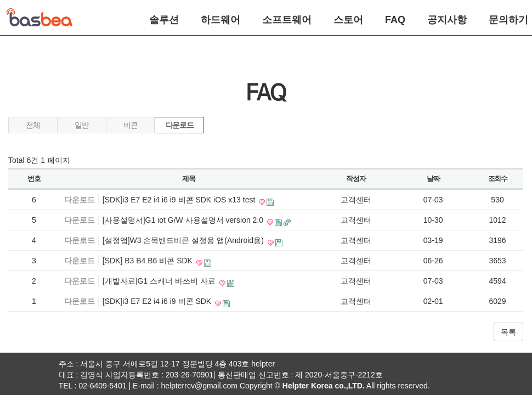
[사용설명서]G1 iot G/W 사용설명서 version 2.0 (184, 220)
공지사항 (447, 19)
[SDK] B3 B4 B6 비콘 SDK (149, 261)
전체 (33, 125)
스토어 (348, 19)
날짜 (433, 179)
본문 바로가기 (0, 0)
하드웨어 (220, 19)
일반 (81, 125)
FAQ (395, 19)
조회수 (498, 179)
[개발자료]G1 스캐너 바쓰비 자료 (160, 281)
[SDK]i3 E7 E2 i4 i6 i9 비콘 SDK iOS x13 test (180, 200)
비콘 (130, 125)
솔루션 (164, 19)
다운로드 (179, 125)
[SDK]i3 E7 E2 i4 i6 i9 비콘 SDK (158, 301)
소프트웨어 (287, 19)
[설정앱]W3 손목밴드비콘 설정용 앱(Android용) (184, 240)
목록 (508, 332)
